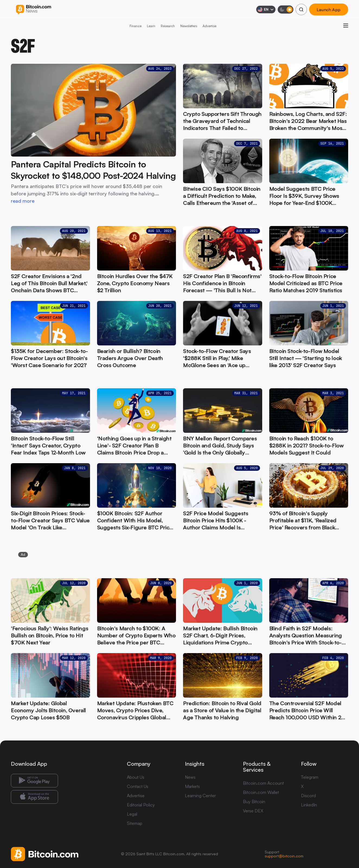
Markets (192, 786)
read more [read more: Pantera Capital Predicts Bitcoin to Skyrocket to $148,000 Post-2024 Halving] (23, 201)
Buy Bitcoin (254, 802)
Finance (136, 26)
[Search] (301, 9)
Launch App (329, 9)
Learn (151, 26)
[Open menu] (346, 26)
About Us (136, 777)
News (190, 777)
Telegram (310, 777)
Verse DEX (253, 811)
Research (168, 26)
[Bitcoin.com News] (33, 10)
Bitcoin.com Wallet (261, 792)
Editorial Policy (141, 805)
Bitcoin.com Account (263, 783)
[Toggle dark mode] (286, 9)
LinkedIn (309, 805)
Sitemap (135, 823)
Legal (132, 814)
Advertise (209, 26)
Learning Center (200, 796)
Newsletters (189, 26)
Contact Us (138, 786)
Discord (308, 796)
